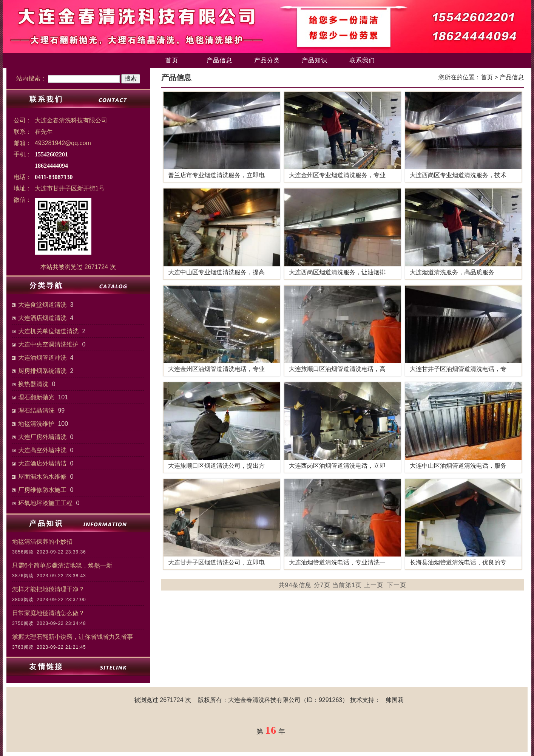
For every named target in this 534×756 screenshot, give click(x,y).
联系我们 (362, 60)
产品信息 (219, 60)
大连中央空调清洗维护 (48, 344)
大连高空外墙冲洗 (42, 450)
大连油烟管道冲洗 (42, 358)
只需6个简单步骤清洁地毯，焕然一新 (62, 565)
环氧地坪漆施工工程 (45, 503)
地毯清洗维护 (36, 424)
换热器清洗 (33, 384)
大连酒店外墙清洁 (42, 463)
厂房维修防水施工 (42, 490)
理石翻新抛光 (36, 397)
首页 (172, 60)
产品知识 (315, 60)
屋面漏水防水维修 (42, 477)
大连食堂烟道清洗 (42, 305)
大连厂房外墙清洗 (42, 437)
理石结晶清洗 (36, 410)
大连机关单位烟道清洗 (48, 331)
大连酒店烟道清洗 (42, 318)
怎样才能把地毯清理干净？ (48, 589)
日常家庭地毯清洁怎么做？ (48, 613)
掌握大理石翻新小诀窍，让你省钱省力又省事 (73, 637)
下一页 (397, 585)
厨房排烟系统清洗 (42, 371)
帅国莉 (395, 700)
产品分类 (267, 60)
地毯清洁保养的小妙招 (42, 542)
